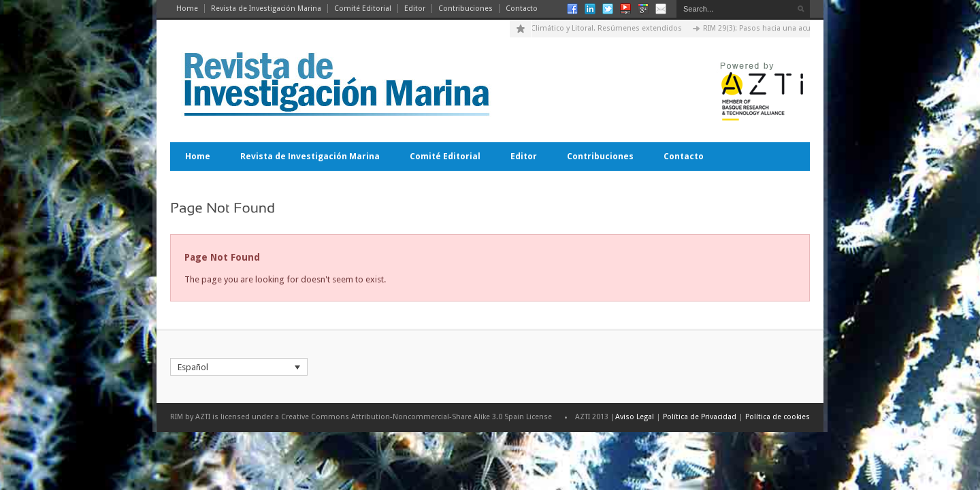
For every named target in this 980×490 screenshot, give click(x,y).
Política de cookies (778, 417)
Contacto (522, 9)
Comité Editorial (363, 9)
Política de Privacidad (700, 417)
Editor (415, 9)
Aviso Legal (635, 417)
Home (187, 9)
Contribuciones (465, 9)
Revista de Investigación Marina (266, 9)
